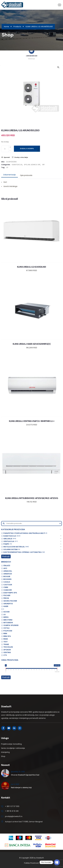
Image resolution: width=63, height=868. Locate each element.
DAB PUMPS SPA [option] (10, 593)
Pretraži (6, 556)
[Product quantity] (6, 149)
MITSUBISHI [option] (8, 623)
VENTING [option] (7, 652)
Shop (3, 756)
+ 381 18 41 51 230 (12, 811)
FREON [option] (6, 598)
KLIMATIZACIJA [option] (12, 536)
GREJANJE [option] (10, 539)
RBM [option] (5, 633)
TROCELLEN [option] (8, 647)
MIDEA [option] (6, 617)
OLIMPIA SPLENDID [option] (11, 625)
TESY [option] (5, 642)
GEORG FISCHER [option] (10, 601)
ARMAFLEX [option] (8, 574)
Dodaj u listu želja (21, 157)
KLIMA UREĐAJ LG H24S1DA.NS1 (32, 267)
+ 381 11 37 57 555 (12, 806)
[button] (31, 529)
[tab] (10, 175)
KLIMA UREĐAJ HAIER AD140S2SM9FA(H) (32, 344)
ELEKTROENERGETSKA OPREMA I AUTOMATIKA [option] (24, 552)
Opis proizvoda (26, 175)
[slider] (6, 669)
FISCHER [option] (7, 595)
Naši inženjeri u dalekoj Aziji (21, 788)
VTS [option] (5, 655)
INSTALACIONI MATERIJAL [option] (16, 547)
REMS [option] (6, 639)
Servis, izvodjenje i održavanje (13, 748)
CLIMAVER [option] (8, 590)
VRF (43, 165)
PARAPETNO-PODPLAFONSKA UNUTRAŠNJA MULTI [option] (25, 533)
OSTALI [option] (6, 628)
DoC (5, 182)
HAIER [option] (6, 606)
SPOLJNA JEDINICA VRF (32, 165)
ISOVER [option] (6, 612)
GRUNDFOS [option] (8, 604)
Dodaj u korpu (27, 149)
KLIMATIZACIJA (17, 165)
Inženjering (5, 752)
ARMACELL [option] (8, 571)
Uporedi (7, 157)
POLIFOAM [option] (8, 631)
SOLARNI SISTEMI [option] (12, 549)
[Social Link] (3, 728)
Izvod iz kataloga (10, 186)
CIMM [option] (6, 587)
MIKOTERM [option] (8, 620)
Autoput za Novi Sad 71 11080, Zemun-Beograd (24, 822)
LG (7, 167)
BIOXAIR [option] (7, 576)
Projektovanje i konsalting (11, 744)
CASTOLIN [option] (8, 585)
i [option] (4, 609)
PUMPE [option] (8, 544)
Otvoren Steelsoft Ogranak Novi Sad (25, 775)
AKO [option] (5, 568)
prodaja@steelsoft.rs (14, 816)
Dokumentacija (10, 175)
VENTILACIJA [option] (11, 541)
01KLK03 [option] (7, 566)
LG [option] (4, 615)
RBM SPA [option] (7, 636)
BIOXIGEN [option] (7, 579)
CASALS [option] (7, 582)
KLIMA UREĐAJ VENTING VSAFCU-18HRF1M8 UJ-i (32, 421)
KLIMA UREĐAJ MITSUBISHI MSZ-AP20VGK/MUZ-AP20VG (32, 498)
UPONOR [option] (7, 650)
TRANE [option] (6, 644)
